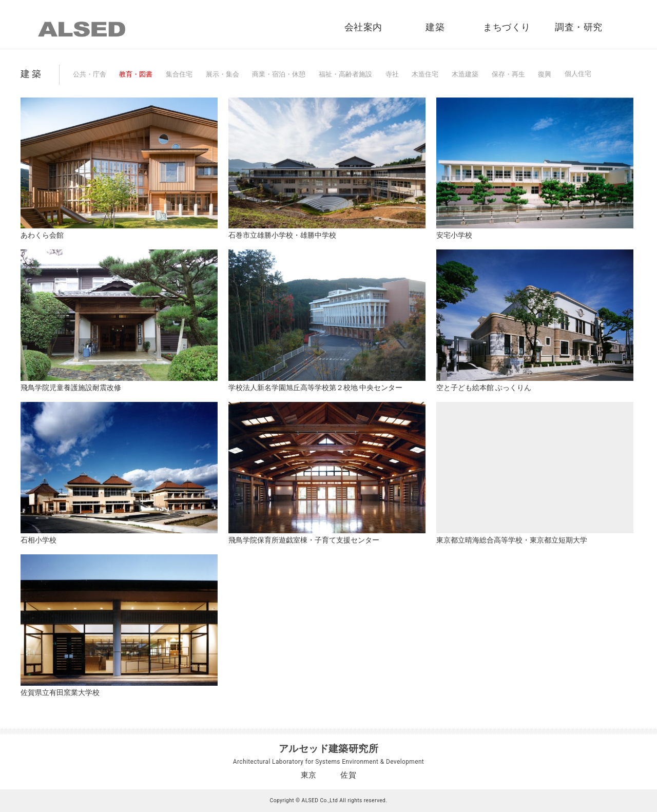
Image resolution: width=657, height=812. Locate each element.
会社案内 (363, 27)
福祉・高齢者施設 (345, 74)
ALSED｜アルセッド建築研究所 (82, 29)
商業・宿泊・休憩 (279, 74)
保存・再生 (508, 74)
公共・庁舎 (90, 74)
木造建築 (465, 74)
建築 (435, 27)
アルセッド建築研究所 (329, 749)
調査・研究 (578, 27)
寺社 (392, 74)
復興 (545, 74)
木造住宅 (425, 74)
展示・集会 (223, 74)
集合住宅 (179, 74)
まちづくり (507, 27)
